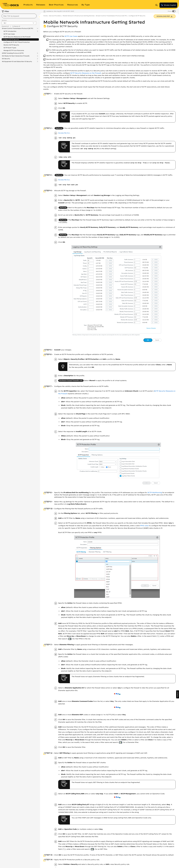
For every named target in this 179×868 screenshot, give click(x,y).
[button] (178, 694)
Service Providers (55, 16)
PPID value (144, 526)
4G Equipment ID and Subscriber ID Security (17, 61)
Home (45, 16)
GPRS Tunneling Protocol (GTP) (13, 53)
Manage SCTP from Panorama (14, 50)
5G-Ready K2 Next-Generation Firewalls (16, 56)
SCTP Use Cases (9, 34)
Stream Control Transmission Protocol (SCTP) (18, 28)
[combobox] (19, 16)
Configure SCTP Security (11, 39)
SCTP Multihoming (155, 493)
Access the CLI (64, 133)
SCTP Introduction (10, 31)
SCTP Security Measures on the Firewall (17, 37)
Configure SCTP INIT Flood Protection (17, 42)
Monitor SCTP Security (11, 45)
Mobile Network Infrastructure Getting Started (78, 16)
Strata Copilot (168, 5)
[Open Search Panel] (157, 5)
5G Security (6, 59)
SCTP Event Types (10, 48)
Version (4, 20)
